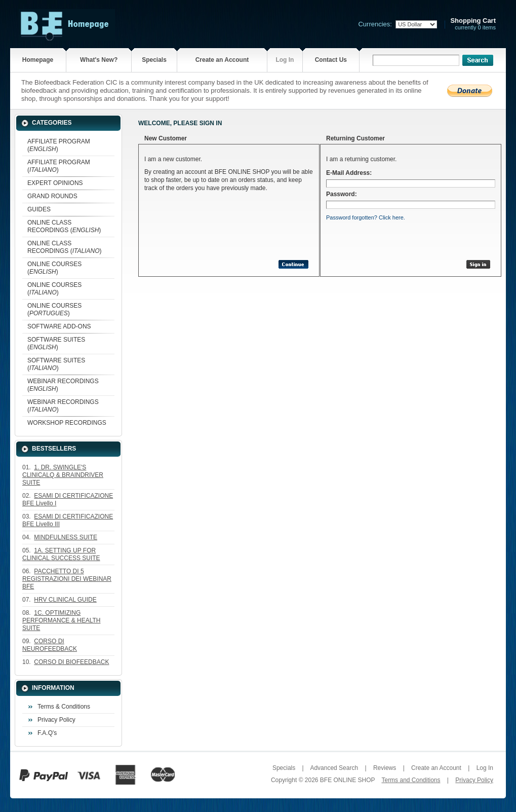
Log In (285, 60)
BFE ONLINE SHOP (347, 780)
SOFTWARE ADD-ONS (59, 326)
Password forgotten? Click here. (366, 217)
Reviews (385, 768)
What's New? (99, 60)
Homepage (38, 60)
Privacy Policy (56, 720)
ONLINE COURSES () (54, 268)
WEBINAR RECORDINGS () (63, 385)
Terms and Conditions (411, 780)
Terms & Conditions (64, 707)
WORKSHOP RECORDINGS (67, 423)
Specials (154, 60)
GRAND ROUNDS (52, 196)
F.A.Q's (47, 733)
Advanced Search (334, 768)
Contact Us (331, 60)
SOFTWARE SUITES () (56, 343)
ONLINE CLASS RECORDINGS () (64, 226)
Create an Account (222, 60)
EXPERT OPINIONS (55, 183)
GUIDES (39, 209)
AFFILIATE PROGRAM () (59, 145)
